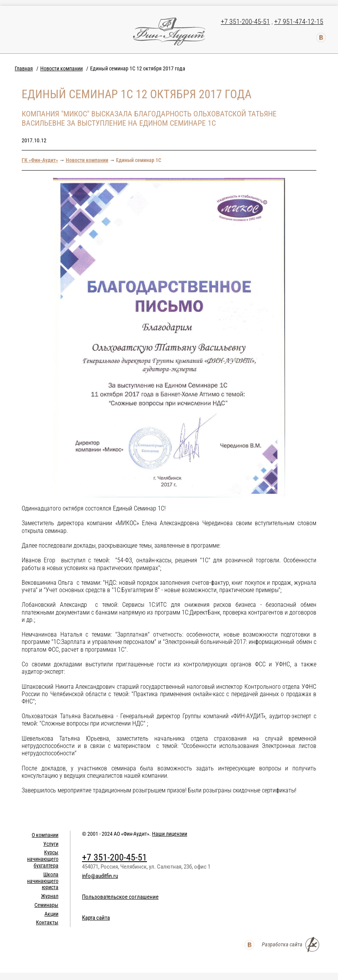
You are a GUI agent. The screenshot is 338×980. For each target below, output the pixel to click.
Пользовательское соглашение (120, 897)
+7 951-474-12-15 (299, 21)
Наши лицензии (170, 834)
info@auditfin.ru (100, 876)
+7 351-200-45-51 (245, 21)
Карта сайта (96, 918)
